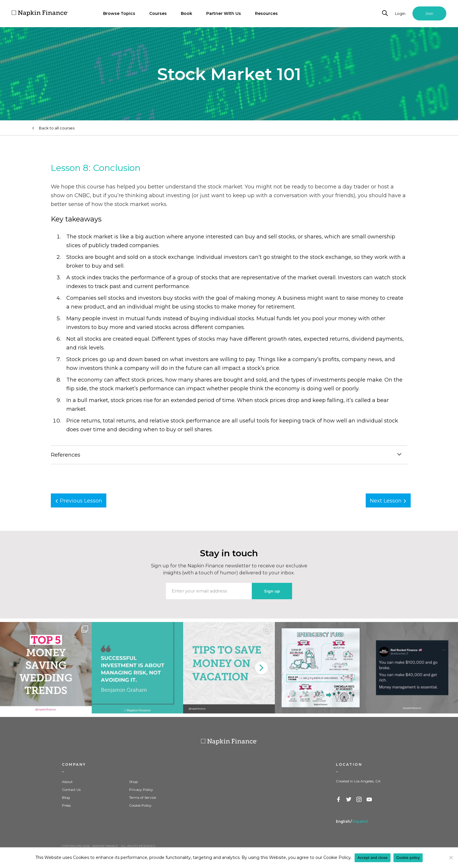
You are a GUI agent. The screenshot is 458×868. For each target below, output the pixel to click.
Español (360, 821)
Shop (133, 782)
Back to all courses (57, 128)
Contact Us (71, 790)
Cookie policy (408, 858)
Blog (66, 797)
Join (429, 13)
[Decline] (451, 857)
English (343, 821)
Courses (158, 13)
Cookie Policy (140, 805)
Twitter (349, 800)
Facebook (339, 800)
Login (400, 13)
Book (187, 13)
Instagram (359, 800)
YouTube (369, 800)
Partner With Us (224, 13)
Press (66, 805)
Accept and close (373, 858)
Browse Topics (119, 13)
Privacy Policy (141, 790)
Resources (266, 13)
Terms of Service (143, 797)
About (67, 782)
